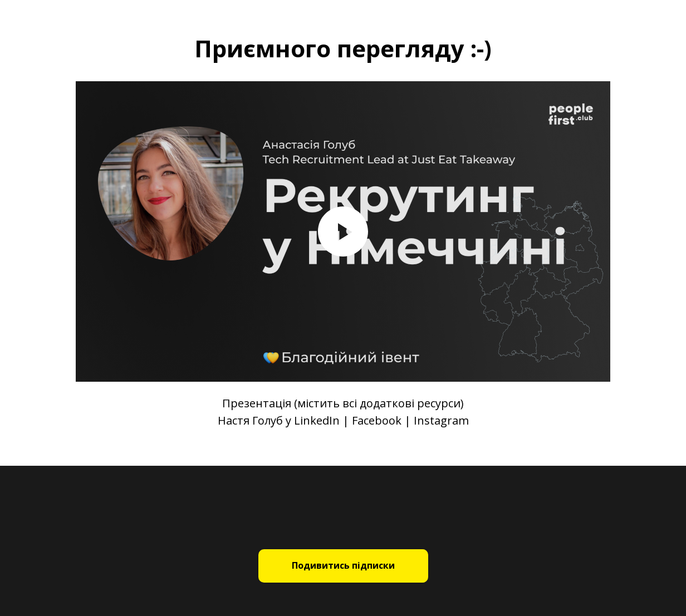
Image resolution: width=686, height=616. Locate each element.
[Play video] (343, 231)
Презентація (257, 403)
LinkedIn (317, 420)
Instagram (441, 420)
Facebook (377, 420)
